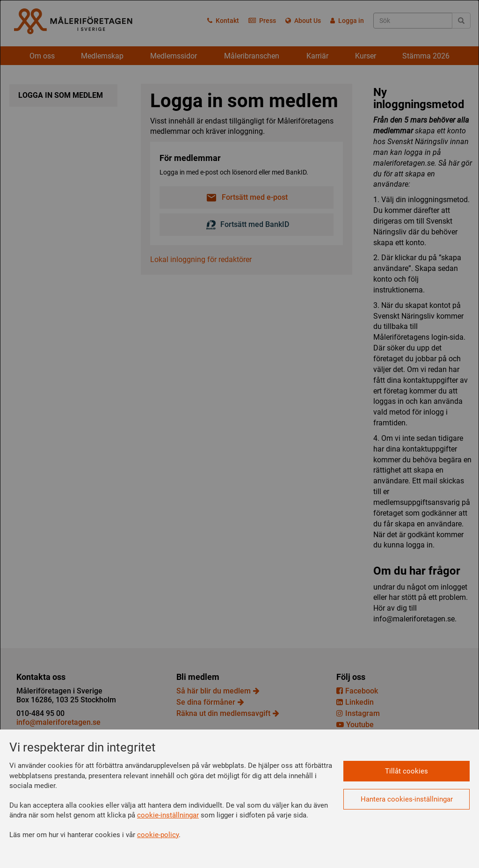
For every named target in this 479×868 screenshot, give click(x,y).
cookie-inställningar (168, 815)
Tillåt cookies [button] (406, 771)
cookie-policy (158, 835)
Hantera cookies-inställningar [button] (407, 799)
